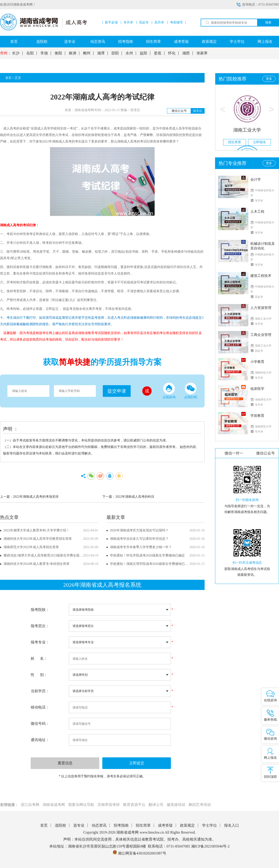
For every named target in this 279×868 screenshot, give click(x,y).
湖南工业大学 (247, 130)
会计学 (256, 179)
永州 (129, 53)
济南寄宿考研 (109, 805)
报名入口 (232, 825)
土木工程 (257, 212)
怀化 (172, 53)
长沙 (16, 53)
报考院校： (40, 610)
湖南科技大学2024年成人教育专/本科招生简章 (37, 564)
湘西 (186, 53)
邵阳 (115, 53)
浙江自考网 (30, 805)
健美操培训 (176, 805)
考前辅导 (176, 23)
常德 (44, 53)
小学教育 (257, 362)
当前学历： (40, 691)
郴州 (87, 53)
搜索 (268, 22)
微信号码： (40, 724)
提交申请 (117, 391)
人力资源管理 (261, 308)
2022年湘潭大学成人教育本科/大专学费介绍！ (37, 530)
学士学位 (237, 41)
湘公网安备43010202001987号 (139, 853)
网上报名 (265, 41)
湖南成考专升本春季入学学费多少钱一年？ (141, 547)
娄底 (158, 53)
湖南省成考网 (54, 805)
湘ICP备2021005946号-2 (210, 846)
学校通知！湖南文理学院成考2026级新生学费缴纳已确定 (151, 564)
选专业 (70, 41)
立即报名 (259, 142)
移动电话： (40, 707)
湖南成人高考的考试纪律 (135, 141)
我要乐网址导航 (81, 805)
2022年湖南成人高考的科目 (135, 497)
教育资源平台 (134, 805)
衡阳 (58, 53)
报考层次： (40, 626)
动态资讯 (98, 41)
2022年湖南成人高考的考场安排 (36, 497)
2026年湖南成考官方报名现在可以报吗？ (139, 530)
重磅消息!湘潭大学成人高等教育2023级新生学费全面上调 (45, 555)
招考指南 (126, 41)
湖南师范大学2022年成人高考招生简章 (31, 547)
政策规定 (209, 41)
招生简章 (153, 41)
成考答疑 (181, 41)
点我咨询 (169, 391)
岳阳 (30, 53)
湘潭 (101, 53)
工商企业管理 (261, 335)
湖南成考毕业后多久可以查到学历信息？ (139, 539)
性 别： (39, 675)
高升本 (159, 23)
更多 (269, 79)
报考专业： (40, 642)
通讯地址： (40, 740)
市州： (6, 53)
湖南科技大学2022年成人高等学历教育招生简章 (38, 539)
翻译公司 (156, 805)
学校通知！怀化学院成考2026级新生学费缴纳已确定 (147, 555)
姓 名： (39, 658)
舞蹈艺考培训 (200, 805)
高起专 (144, 23)
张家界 (202, 53)
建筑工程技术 (261, 276)
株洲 (73, 53)
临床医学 (257, 389)
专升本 (128, 23)
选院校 (42, 41)
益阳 (143, 53)
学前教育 (257, 416)
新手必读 (111, 23)
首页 (14, 41)
